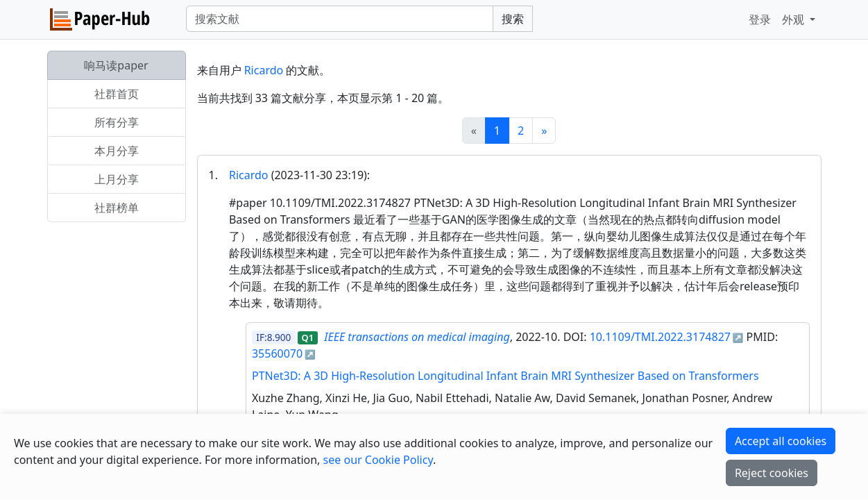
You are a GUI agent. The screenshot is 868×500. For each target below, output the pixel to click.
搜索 (513, 19)
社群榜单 (117, 208)
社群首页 (117, 94)
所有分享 (117, 122)
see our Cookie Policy (378, 460)
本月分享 (117, 151)
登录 (760, 19)
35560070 (277, 353)
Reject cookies (772, 473)
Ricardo (264, 70)
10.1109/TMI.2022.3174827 (660, 337)
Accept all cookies (781, 441)
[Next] (544, 131)
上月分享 (117, 179)
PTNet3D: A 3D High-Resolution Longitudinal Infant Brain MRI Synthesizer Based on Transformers (505, 376)
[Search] (340, 19)
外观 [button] (794, 19)
